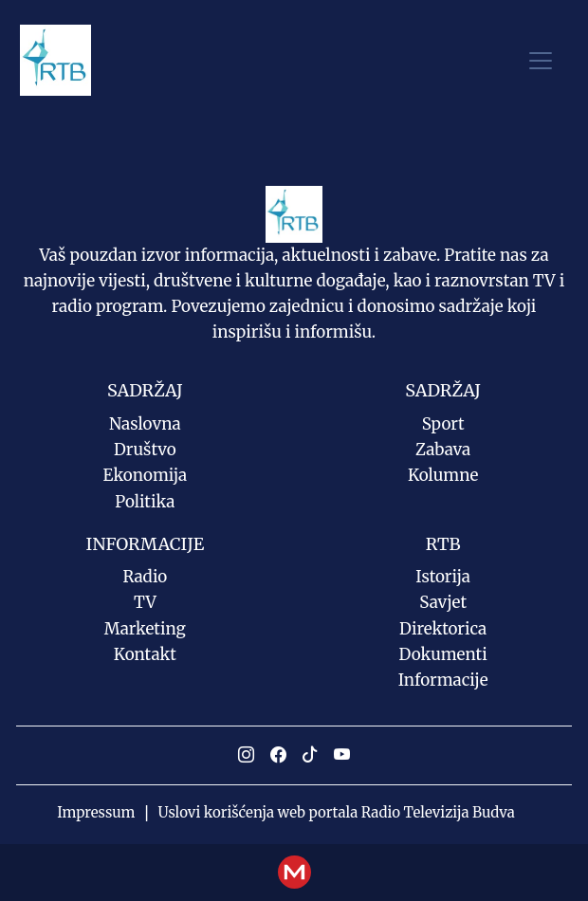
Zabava (443, 450)
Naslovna (145, 424)
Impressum (96, 812)
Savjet (443, 602)
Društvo (145, 450)
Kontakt (145, 654)
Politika (145, 502)
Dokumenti (443, 654)
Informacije (443, 680)
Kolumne (443, 475)
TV (145, 602)
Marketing (145, 629)
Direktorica (443, 629)
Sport (443, 424)
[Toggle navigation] (541, 60)
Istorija (443, 577)
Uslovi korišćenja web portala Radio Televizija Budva (337, 812)
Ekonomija (146, 475)
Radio (146, 577)
